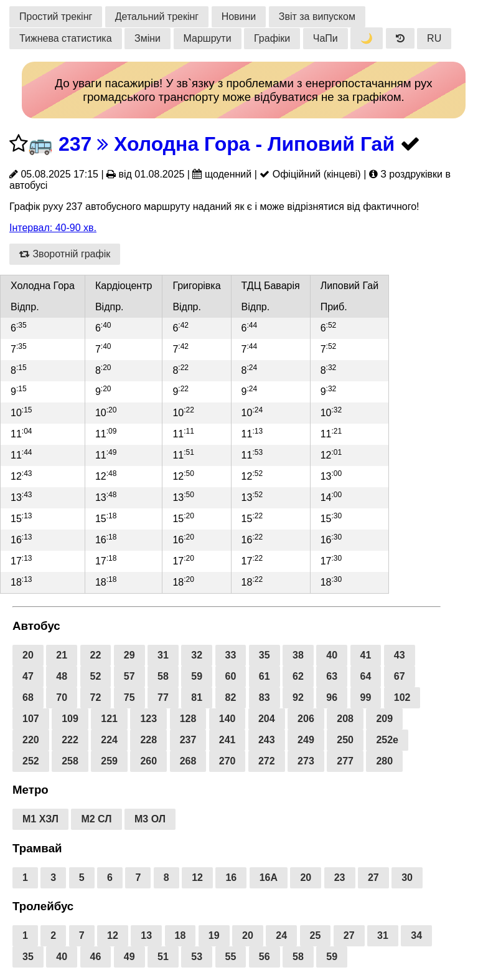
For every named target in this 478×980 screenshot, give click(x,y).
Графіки (272, 38)
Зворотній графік (65, 254)
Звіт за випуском (317, 17)
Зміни (148, 38)
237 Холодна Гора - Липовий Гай (227, 144)
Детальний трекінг (157, 17)
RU (434, 38)
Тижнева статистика (66, 38)
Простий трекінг (56, 17)
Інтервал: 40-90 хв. (53, 228)
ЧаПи (326, 38)
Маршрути (208, 38)
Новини (239, 17)
